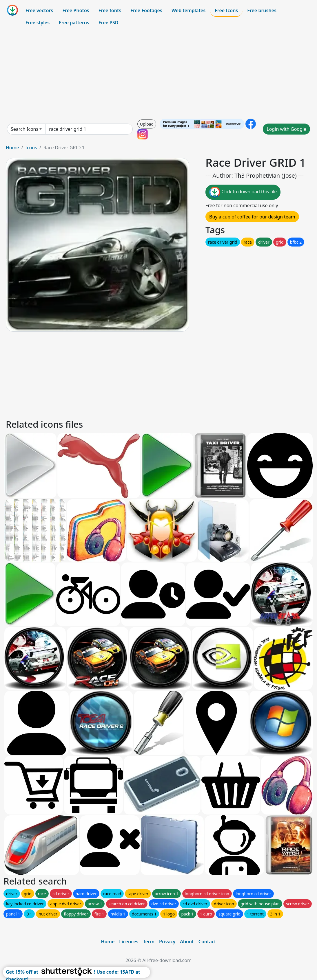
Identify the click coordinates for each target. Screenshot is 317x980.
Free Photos (76, 10)
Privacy (167, 942)
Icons (31, 148)
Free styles (38, 23)
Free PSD (108, 23)
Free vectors (39, 10)
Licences (129, 942)
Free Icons (226, 10)
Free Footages (146, 10)
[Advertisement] (158, 73)
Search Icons (24, 129)
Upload (147, 124)
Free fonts (110, 10)
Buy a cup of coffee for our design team (252, 217)
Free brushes (262, 10)
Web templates (188, 10)
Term (149, 942)
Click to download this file (243, 192)
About (187, 942)
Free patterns (74, 23)
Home (12, 148)
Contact (207, 942)
